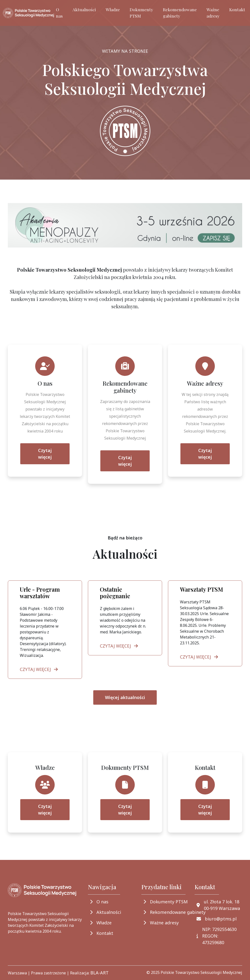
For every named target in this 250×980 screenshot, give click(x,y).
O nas (59, 13)
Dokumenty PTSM (141, 13)
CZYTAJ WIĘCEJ (40, 669)
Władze (113, 9)
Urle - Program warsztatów (40, 593)
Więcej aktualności (125, 697)
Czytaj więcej (45, 454)
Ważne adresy (213, 13)
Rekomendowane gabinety (180, 13)
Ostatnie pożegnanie (115, 593)
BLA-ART (99, 973)
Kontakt (237, 9)
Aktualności (84, 9)
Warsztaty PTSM (202, 589)
